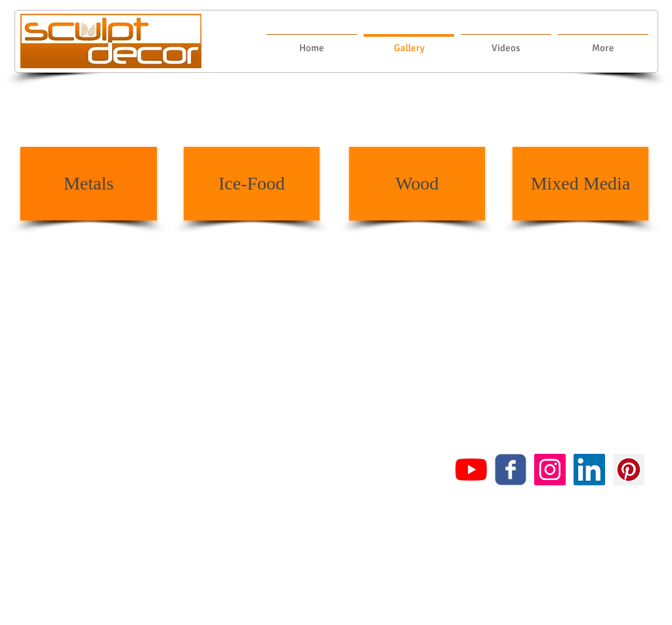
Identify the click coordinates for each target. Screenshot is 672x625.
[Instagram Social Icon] (550, 470)
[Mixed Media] (580, 184)
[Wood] (417, 184)
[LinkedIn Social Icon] (589, 470)
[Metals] (89, 184)
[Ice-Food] (252, 184)
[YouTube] (471, 470)
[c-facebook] (511, 470)
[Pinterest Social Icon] (629, 470)
